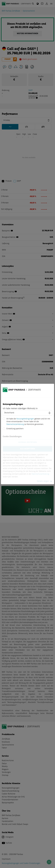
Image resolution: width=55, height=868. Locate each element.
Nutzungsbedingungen (25, 419)
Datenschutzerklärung (15, 424)
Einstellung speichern (15, 429)
